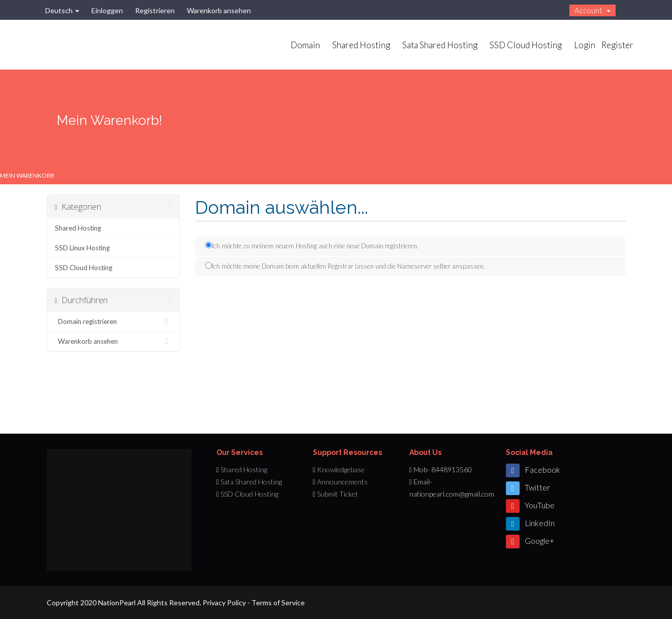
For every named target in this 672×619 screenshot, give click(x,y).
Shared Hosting (361, 45)
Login (585, 45)
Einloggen (107, 10)
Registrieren (155, 10)
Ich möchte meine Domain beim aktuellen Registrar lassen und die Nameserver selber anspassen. (345, 266)
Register (617, 45)
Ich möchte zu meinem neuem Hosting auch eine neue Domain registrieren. (312, 246)
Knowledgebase (341, 469)
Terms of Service (278, 602)
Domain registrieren (114, 321)
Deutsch (62, 10)
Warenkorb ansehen (219, 10)
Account (593, 10)
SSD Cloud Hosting (526, 45)
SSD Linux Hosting (82, 248)
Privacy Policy (224, 602)
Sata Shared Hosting (440, 45)
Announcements (342, 482)
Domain (305, 45)
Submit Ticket (338, 494)
